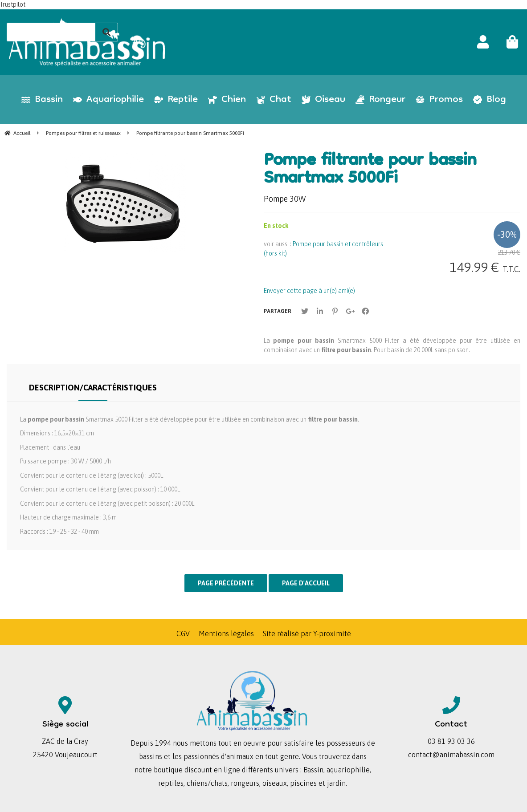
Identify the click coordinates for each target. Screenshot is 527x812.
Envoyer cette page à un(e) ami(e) (309, 291)
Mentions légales (226, 633)
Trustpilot (13, 4)
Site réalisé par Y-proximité (307, 633)
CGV (183, 633)
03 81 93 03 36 (451, 741)
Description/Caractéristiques (93, 388)
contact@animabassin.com (451, 755)
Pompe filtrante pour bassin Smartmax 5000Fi (370, 171)
